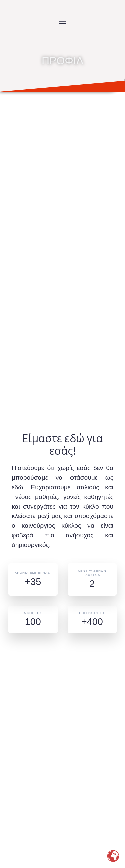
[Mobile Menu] (63, 23)
